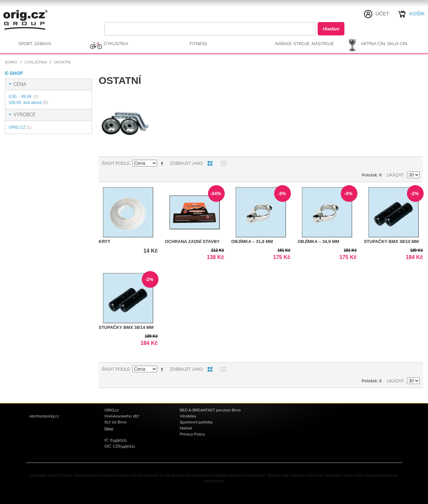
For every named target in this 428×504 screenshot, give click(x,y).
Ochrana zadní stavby (192, 241)
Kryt (104, 241)
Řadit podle (116, 163)
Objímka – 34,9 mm (318, 241)
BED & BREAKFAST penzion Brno (210, 410)
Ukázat (395, 175)
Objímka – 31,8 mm (252, 241)
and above (28, 103)
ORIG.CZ (20, 127)
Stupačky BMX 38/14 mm (126, 327)
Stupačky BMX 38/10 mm (391, 241)
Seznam (222, 163)
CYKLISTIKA (116, 44)
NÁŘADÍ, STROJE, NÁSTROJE (305, 44)
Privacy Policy (193, 434)
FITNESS (198, 44)
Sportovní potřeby (196, 422)
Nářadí (186, 428)
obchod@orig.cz (44, 416)
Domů (11, 62)
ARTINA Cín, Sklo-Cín (384, 44)
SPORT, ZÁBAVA (35, 44)
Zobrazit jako (186, 163)
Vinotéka (188, 416)
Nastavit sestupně (163, 163)
